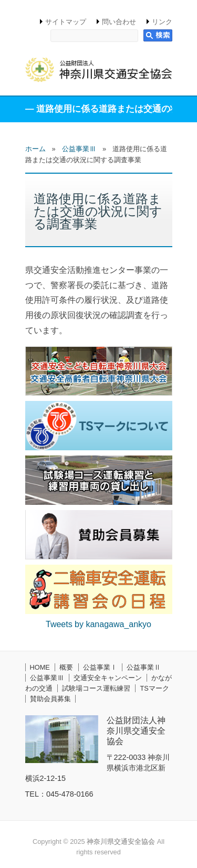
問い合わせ (119, 22)
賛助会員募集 (50, 699)
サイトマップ (66, 22)
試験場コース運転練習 (96, 688)
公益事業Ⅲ (47, 678)
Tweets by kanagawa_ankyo (98, 624)
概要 (66, 667)
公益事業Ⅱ (144, 667)
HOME (40, 667)
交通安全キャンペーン (108, 678)
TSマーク (154, 688)
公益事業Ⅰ (100, 667)
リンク (162, 22)
